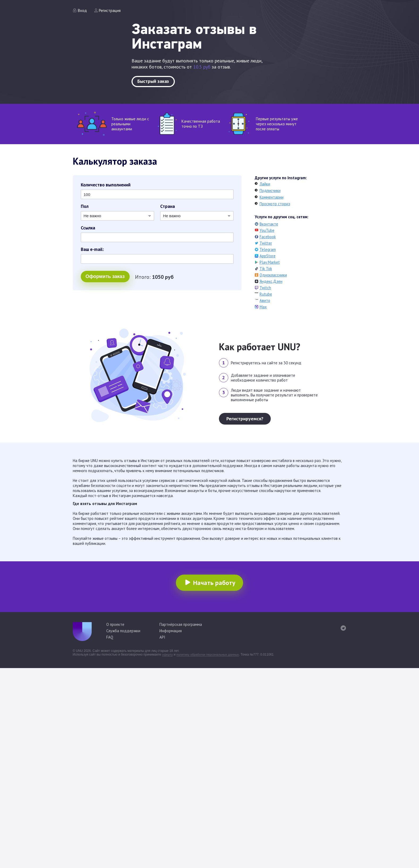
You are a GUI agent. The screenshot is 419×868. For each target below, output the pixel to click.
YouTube (267, 230)
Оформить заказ (105, 277)
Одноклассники (273, 275)
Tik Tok (266, 269)
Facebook (268, 237)
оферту (168, 655)
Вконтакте (269, 224)
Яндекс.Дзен (271, 281)
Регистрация (110, 10)
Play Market (270, 262)
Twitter (266, 243)
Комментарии (272, 197)
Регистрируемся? (245, 419)
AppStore (268, 256)
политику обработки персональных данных (209, 655)
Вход (82, 10)
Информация (171, 631)
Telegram (268, 249)
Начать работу (214, 583)
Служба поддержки (123, 631)
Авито (265, 300)
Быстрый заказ (153, 81)
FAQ (110, 637)
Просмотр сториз (275, 204)
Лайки (265, 184)
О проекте (115, 624)
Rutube (266, 294)
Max (263, 307)
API (162, 637)
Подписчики (270, 191)
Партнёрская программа (181, 624)
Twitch (265, 288)
